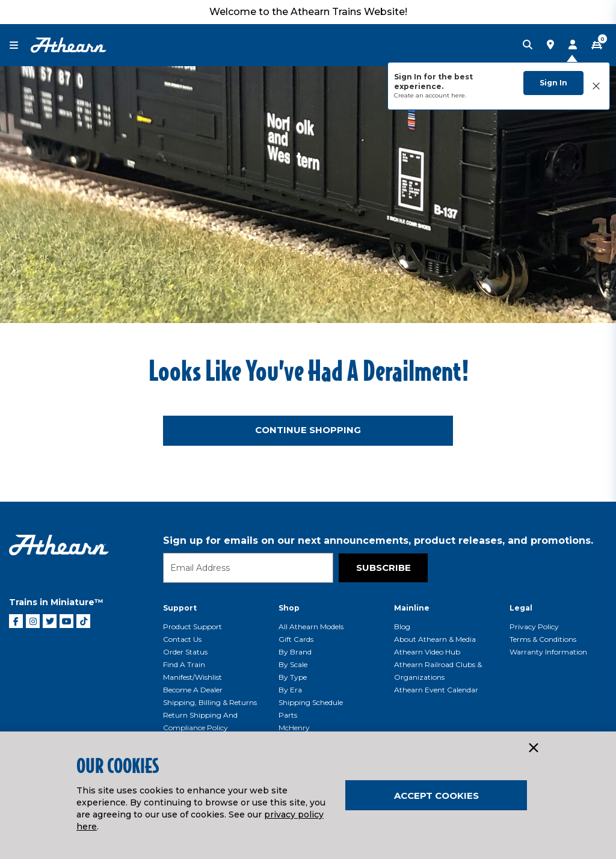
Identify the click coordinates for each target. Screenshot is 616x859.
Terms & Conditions (543, 639)
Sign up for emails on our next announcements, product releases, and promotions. (378, 540)
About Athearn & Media (435, 639)
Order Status (185, 652)
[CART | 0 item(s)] (597, 45)
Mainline (412, 608)
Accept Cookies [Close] (436, 796)
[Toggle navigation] (20, 45)
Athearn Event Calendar (436, 690)
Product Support (192, 627)
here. (459, 95)
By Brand (295, 652)
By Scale (293, 664)
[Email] (248, 568)
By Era (290, 690)
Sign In (553, 83)
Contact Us (182, 639)
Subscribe (383, 568)
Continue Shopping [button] (308, 430)
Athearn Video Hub (427, 652)
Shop (289, 608)
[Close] (533, 748)
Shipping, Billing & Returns (210, 702)
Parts (288, 715)
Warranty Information (548, 652)
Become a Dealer (193, 690)
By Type (293, 677)
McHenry (294, 728)
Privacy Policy (534, 627)
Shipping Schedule (311, 702)
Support (180, 608)
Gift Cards (296, 639)
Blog (402, 627)
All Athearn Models (311, 627)
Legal (521, 608)
